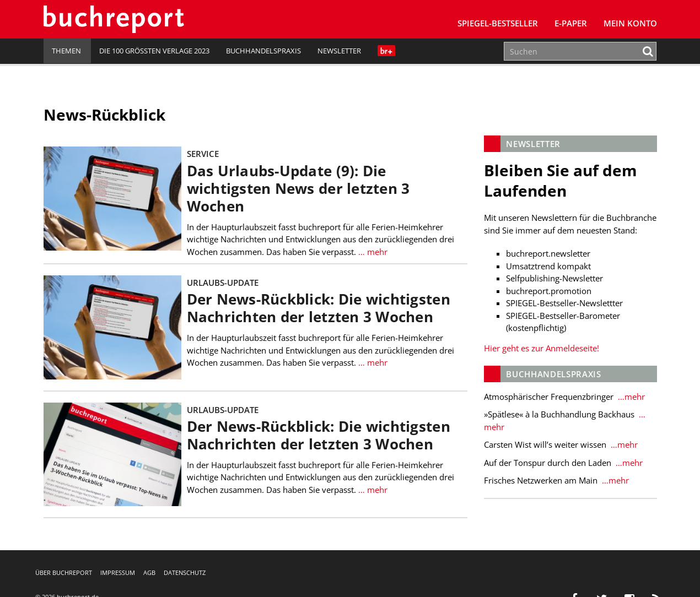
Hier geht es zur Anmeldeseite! (542, 348)
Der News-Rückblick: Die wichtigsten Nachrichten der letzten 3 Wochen (319, 308)
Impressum (118, 572)
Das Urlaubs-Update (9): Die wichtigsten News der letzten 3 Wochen (298, 189)
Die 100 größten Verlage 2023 (154, 51)
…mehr (630, 397)
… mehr (373, 252)
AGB (149, 572)
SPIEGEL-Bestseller (498, 23)
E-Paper (571, 23)
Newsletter (339, 51)
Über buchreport (64, 572)
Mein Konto (630, 23)
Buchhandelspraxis (263, 51)
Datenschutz (185, 572)
